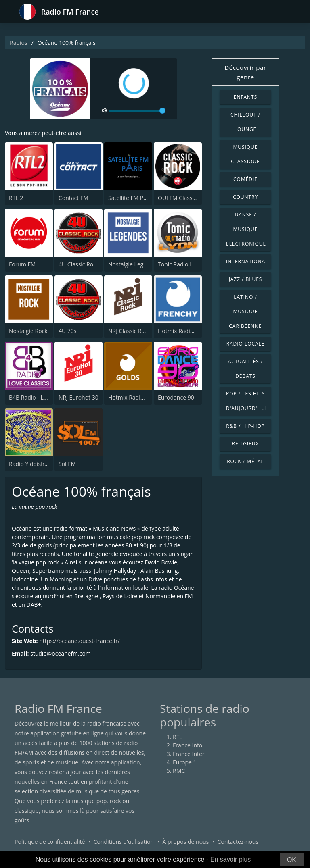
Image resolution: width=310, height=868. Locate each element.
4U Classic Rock (79, 264)
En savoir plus (231, 859)
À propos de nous (185, 842)
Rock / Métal (245, 461)
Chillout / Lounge (245, 122)
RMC (179, 771)
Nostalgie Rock (28, 331)
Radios (19, 43)
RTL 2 (16, 198)
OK (292, 860)
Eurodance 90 (176, 397)
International (247, 261)
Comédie (245, 179)
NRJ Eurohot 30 (79, 397)
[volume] (137, 111)
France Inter (189, 754)
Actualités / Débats (246, 369)
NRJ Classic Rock (129, 331)
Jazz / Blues (246, 279)
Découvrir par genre (245, 72)
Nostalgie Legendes (134, 264)
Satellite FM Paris (131, 198)
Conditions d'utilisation (124, 842)
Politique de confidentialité (50, 842)
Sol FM (67, 464)
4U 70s (68, 331)
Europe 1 (185, 762)
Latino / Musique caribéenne (245, 311)
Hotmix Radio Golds (134, 397)
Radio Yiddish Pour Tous (41, 464)
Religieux (246, 444)
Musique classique (245, 154)
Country (245, 197)
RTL (178, 737)
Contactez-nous (238, 842)
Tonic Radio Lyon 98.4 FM (191, 264)
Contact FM (73, 198)
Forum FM (22, 264)
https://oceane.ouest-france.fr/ (80, 641)
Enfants (245, 97)
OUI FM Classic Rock (184, 198)
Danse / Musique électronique (246, 229)
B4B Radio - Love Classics (42, 397)
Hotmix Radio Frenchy (187, 331)
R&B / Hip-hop (245, 426)
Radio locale (246, 344)
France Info (187, 745)
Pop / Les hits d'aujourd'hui (246, 401)
